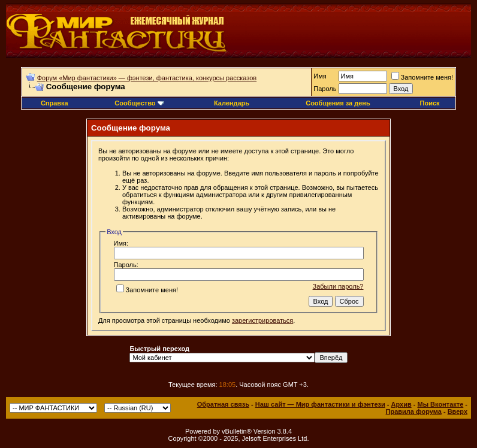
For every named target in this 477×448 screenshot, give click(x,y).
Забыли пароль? (338, 286)
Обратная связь (223, 404)
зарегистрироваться (262, 320)
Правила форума (414, 411)
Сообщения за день (338, 103)
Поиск (430, 103)
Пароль (325, 89)
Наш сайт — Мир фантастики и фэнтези (320, 404)
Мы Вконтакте (440, 404)
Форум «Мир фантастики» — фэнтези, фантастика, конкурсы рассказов (147, 78)
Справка (55, 103)
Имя (320, 76)
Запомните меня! (422, 77)
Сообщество (139, 103)
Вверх (458, 411)
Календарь (232, 103)
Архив (401, 404)
